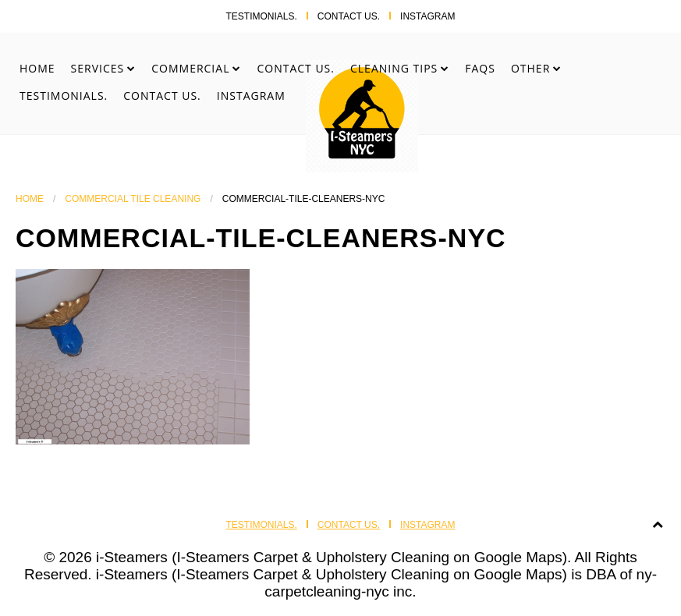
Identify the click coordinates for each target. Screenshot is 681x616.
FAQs (480, 68)
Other (530, 68)
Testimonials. (261, 16)
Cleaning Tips (394, 68)
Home (37, 68)
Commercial (190, 68)
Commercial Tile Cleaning (133, 199)
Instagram (427, 16)
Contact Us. (349, 16)
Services (98, 68)
